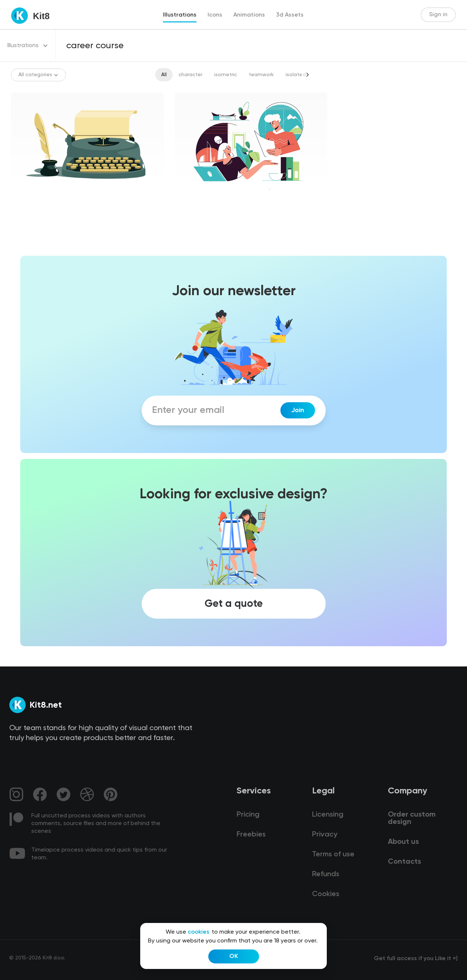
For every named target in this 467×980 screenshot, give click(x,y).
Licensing (328, 815)
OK (234, 956)
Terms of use (333, 855)
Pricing (248, 815)
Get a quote (234, 604)
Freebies (251, 835)
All (164, 75)
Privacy (325, 835)
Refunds (326, 874)
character (190, 75)
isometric (226, 75)
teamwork (261, 75)
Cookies (326, 894)
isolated (296, 75)
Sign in (438, 15)
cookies (199, 932)
